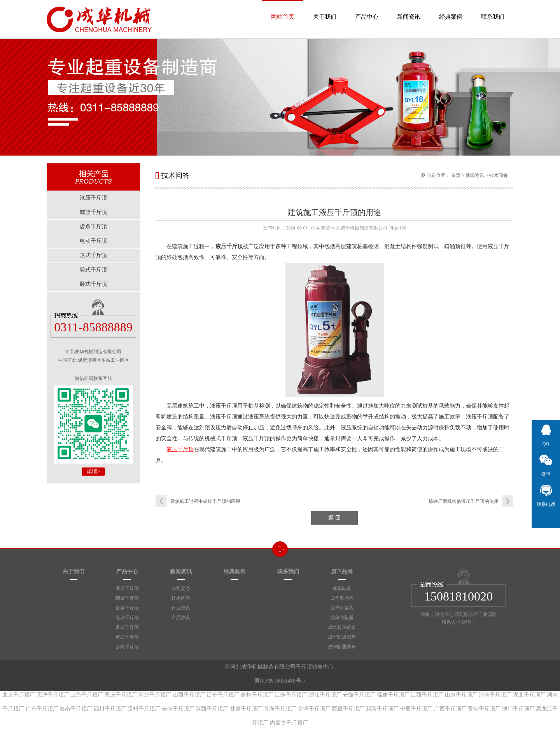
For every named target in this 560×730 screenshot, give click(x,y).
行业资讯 (181, 608)
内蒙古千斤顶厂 (289, 723)
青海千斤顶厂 (280, 709)
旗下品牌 (342, 571)
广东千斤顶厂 (42, 709)
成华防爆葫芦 (342, 637)
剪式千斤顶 (127, 637)
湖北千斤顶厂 (529, 695)
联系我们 (493, 10)
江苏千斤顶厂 (291, 695)
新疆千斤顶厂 (382, 709)
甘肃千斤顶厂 (246, 709)
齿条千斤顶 (127, 608)
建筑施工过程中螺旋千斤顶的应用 (205, 501)
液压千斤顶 (127, 588)
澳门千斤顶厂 (518, 709)
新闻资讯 (409, 10)
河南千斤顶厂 (495, 695)
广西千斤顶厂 (450, 709)
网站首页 (283, 10)
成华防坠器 (342, 618)
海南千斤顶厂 (76, 709)
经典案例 (451, 10)
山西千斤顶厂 (189, 695)
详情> (93, 472)
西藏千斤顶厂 (348, 709)
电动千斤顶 (127, 618)
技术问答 (499, 175)
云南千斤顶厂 (178, 709)
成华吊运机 (342, 598)
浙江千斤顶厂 (325, 695)
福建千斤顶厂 (393, 695)
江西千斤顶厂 (427, 695)
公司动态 (181, 588)
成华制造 (342, 588)
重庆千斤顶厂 (121, 695)
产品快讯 (181, 618)
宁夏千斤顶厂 (416, 709)
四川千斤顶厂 (110, 709)
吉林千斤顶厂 (257, 695)
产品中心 (367, 10)
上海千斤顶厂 (87, 695)
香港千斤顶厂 (484, 709)
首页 (456, 175)
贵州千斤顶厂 (144, 709)
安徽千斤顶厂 (359, 695)
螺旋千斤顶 (127, 598)
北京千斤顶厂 (19, 695)
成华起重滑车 (342, 647)
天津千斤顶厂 (53, 695)
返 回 (334, 518)
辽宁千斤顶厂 (223, 695)
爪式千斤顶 (127, 627)
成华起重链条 (342, 627)
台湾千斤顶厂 (314, 709)
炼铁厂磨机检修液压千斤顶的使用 (464, 501)
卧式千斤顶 (127, 647)
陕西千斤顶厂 (212, 709)
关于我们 (325, 10)
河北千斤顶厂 (155, 695)
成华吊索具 (342, 608)
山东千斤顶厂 (461, 695)
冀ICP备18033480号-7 (280, 681)
